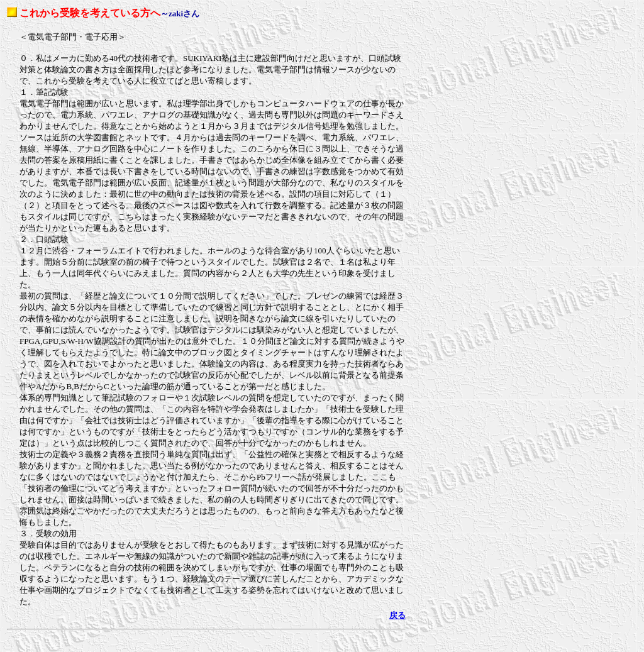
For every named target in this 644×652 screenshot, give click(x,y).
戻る (397, 615)
